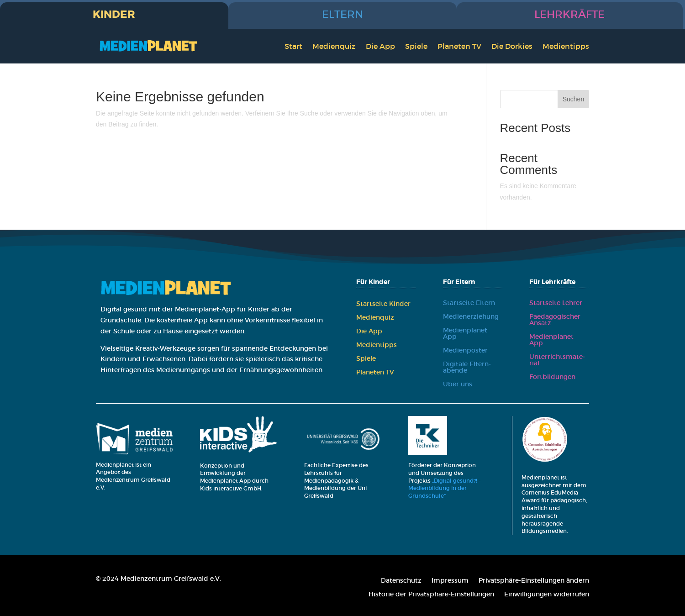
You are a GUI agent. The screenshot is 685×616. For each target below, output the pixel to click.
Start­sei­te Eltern (469, 303)
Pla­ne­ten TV (459, 46)
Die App (380, 46)
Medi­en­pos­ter (465, 351)
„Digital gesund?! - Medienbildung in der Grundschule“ (444, 488)
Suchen (573, 99)
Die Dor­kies (512, 46)
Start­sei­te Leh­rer (556, 303)
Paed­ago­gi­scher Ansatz (555, 320)
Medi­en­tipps (566, 46)
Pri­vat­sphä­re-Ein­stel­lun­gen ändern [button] (534, 581)
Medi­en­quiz (334, 46)
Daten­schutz (401, 581)
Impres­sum (450, 581)
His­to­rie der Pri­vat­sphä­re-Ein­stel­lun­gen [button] (431, 595)
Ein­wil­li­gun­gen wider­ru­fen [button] (547, 595)
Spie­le (416, 46)
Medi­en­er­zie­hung (471, 317)
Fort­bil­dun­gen (552, 377)
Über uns (458, 384)
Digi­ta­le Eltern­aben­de (467, 368)
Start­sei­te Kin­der (383, 304)
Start (293, 46)
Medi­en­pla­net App (465, 334)
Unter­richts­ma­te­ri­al (557, 360)
